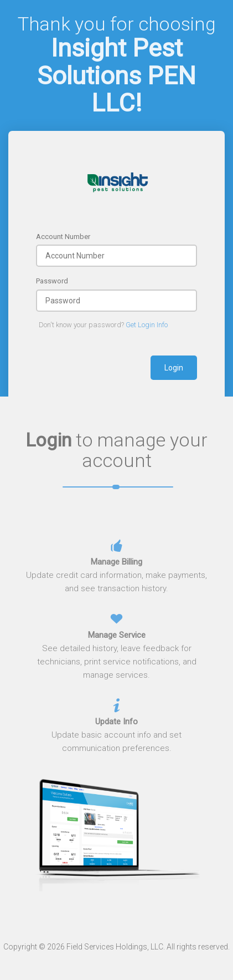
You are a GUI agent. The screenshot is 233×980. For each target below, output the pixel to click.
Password (52, 281)
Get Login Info (147, 325)
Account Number (63, 237)
